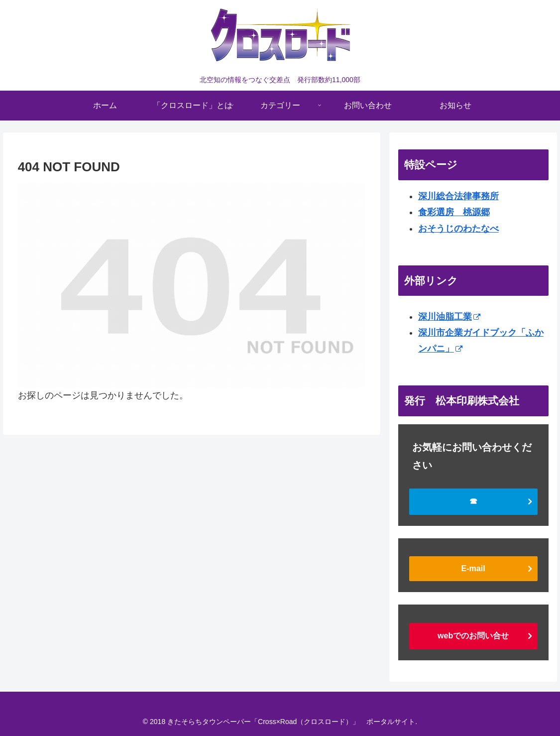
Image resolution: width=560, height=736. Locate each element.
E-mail (473, 568)
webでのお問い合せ (473, 636)
